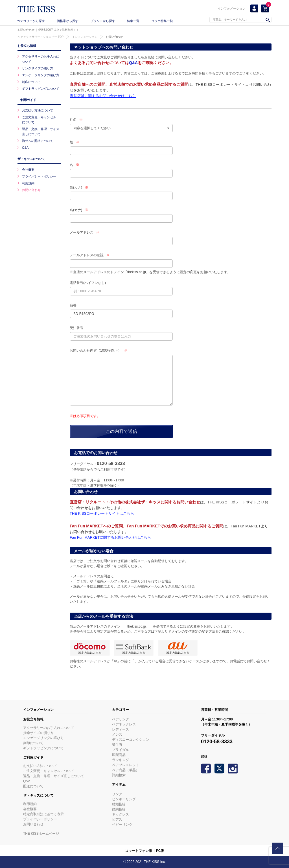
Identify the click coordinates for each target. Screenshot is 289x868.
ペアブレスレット (126, 765)
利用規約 (28, 183)
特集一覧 (133, 21)
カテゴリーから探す (31, 21)
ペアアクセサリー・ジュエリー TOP (40, 37)
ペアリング (121, 719)
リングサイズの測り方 (38, 68)
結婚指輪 (119, 804)
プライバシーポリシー (40, 819)
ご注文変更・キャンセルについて (49, 771)
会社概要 (28, 170)
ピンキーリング (124, 799)
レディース (121, 729)
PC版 (160, 851)
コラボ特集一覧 (162, 21)
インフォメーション (232, 8)
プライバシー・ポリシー (39, 176)
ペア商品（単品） (126, 770)
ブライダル (121, 750)
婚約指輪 (119, 809)
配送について (33, 786)
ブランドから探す (103, 21)
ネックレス (121, 814)
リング (117, 794)
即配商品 (119, 755)
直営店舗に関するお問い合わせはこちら (103, 96)
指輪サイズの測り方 (38, 733)
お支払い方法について (38, 110)
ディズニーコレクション (131, 740)
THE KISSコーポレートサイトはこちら (102, 513)
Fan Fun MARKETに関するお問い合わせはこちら (110, 537)
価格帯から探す (68, 21)
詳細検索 (119, 775)
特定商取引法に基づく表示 (43, 814)
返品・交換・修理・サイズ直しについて (54, 776)
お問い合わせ (114, 37)
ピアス (117, 819)
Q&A (133, 63)
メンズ (117, 735)
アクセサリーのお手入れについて (49, 728)
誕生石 (117, 745)
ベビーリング (122, 825)
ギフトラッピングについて (41, 89)
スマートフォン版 (139, 851)
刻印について (31, 82)
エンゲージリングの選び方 (41, 75)
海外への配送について (38, 141)
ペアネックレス (124, 724)
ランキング (121, 760)
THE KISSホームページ (41, 834)
